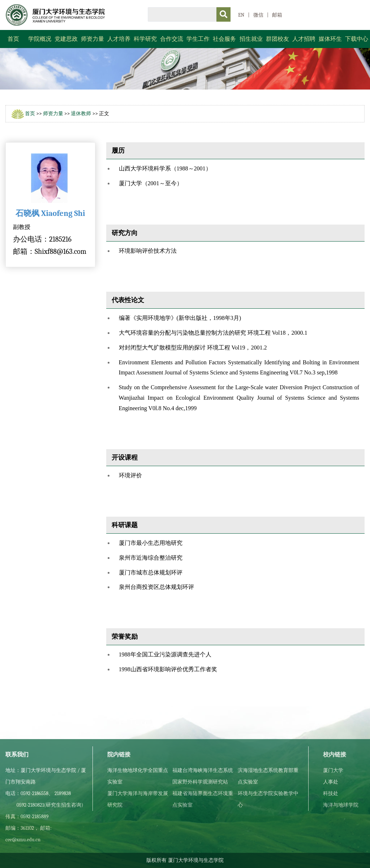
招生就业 (251, 39)
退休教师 (81, 114)
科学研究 (145, 39)
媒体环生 (330, 39)
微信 (258, 15)
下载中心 (357, 39)
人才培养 (119, 39)
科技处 (331, 793)
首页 (13, 39)
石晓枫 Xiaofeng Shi (50, 213)
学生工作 (198, 39)
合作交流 (172, 39)
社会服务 (224, 39)
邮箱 (277, 15)
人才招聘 (304, 39)
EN (241, 15)
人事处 (331, 782)
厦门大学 (333, 770)
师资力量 (92, 39)
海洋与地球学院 (341, 805)
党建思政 (66, 39)
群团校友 (277, 39)
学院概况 (40, 39)
